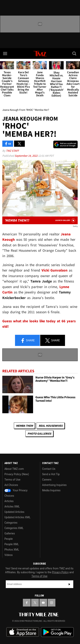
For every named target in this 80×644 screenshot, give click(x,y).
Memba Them (24, 426)
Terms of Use (12, 480)
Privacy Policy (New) (17, 474)
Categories (11, 523)
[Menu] (5, 53)
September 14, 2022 (26, 156)
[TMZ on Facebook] (27, 603)
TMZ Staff (12, 151)
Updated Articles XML (17, 517)
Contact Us (49, 469)
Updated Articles (14, 512)
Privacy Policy (60, 572)
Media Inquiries (51, 490)
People (9, 539)
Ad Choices (11, 485)
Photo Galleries (39, 434)
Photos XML (12, 550)
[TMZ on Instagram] (52, 603)
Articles (9, 501)
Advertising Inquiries (54, 485)
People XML (12, 544)
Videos (9, 555)
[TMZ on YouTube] (43, 603)
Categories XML (14, 528)
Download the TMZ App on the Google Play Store (57, 632)
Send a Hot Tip (51, 474)
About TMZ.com (14, 469)
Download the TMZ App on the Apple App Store (23, 632)
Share (27, 341)
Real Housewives (51, 426)
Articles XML (12, 507)
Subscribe (69, 584)
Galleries (10, 533)
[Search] (75, 53)
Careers (47, 480)
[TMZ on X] (35, 603)
